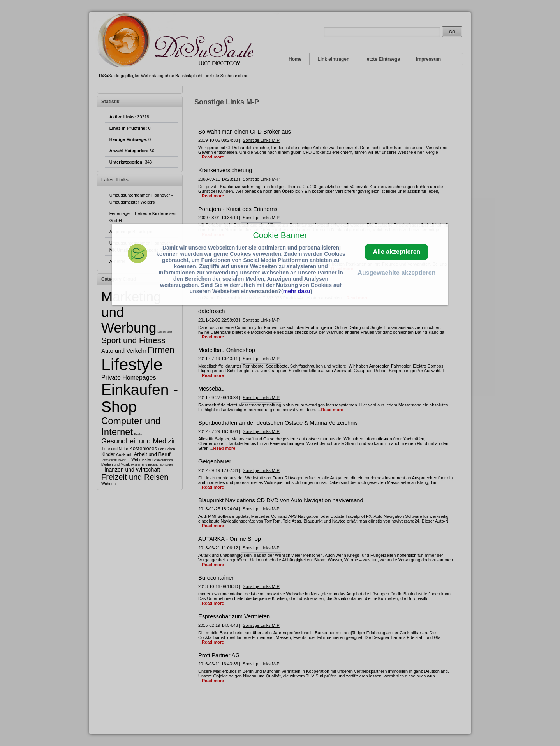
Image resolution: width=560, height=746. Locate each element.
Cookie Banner (280, 235)
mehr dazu (297, 291)
